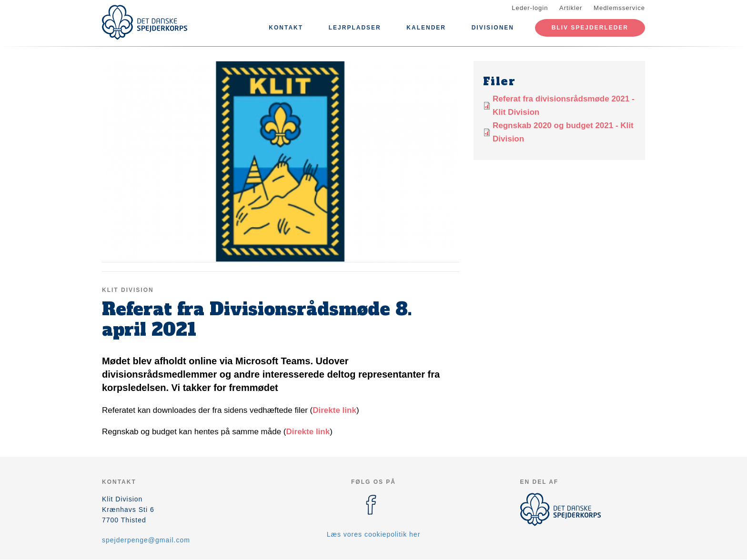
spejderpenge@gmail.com (146, 540)
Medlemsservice (619, 8)
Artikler (571, 8)
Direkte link (334, 410)
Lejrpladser (355, 28)
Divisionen (493, 28)
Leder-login (530, 8)
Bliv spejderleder (590, 28)
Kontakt (286, 28)
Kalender (426, 28)
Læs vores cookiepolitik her (374, 534)
